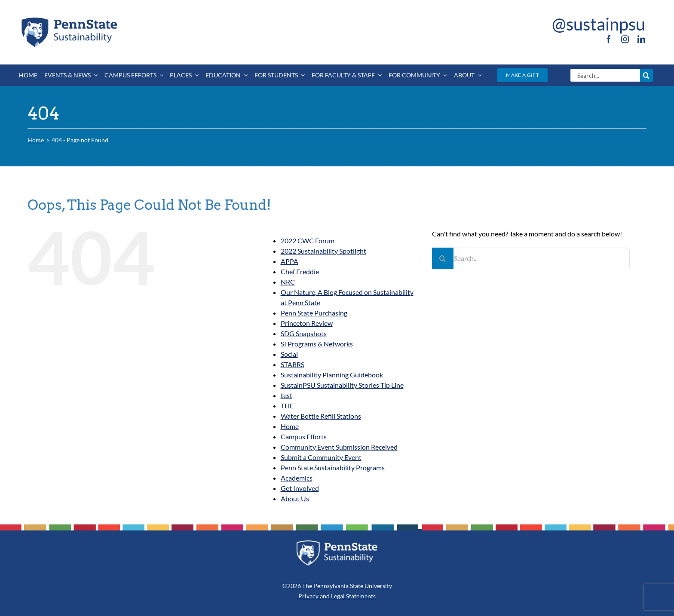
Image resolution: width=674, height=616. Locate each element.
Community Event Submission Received (339, 447)
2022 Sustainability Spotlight (323, 251)
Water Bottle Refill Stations (321, 416)
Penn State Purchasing (314, 313)
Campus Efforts (304, 437)
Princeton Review (307, 323)
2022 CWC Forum (308, 241)
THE (287, 406)
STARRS (293, 364)
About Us (295, 498)
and (325, 596)
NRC (288, 282)
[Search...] (605, 75)
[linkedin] (641, 39)
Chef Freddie (300, 271)
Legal (338, 596)
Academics (297, 478)
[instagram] (625, 39)
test (286, 395)
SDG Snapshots (304, 333)
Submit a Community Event (321, 457)
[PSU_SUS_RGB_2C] (69, 19)
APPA (290, 261)
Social (289, 354)
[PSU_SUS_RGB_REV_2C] (337, 543)
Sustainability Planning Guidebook (332, 375)
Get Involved (300, 488)
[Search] (646, 75)
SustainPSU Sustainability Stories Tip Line (342, 385)
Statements (360, 596)
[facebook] (609, 39)
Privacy (308, 596)
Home (290, 426)
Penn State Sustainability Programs (333, 467)
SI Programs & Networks (317, 344)
